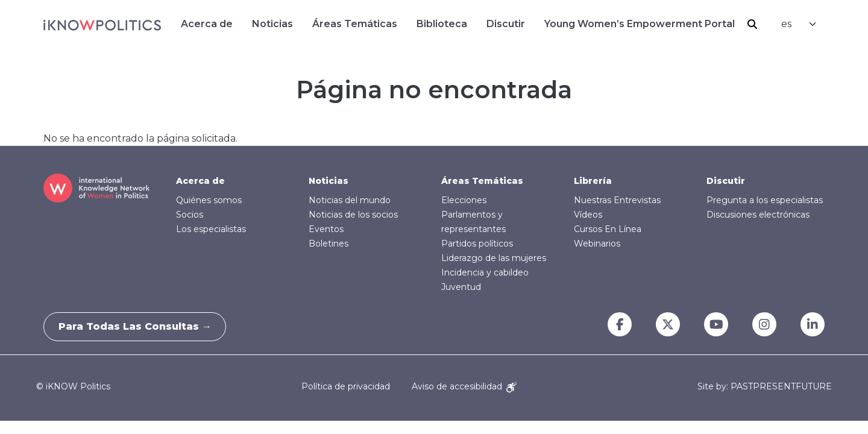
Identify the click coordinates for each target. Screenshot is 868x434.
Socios (190, 215)
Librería (593, 181)
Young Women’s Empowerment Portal (640, 24)
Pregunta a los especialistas (765, 200)
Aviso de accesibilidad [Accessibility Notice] (464, 386)
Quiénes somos (209, 200)
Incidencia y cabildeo (485, 272)
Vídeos (588, 215)
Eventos (326, 229)
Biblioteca (442, 24)
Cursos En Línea (608, 229)
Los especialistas (211, 229)
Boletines (329, 244)
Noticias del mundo (350, 200)
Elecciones (464, 200)
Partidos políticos (477, 244)
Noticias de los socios (353, 215)
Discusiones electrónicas (758, 215)
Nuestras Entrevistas (617, 200)
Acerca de (207, 24)
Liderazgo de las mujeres (494, 258)
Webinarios (597, 244)
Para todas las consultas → (139, 326)
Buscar (752, 24)
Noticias (272, 24)
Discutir (506, 24)
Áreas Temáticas (355, 24)
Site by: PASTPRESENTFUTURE (765, 387)
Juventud (461, 287)
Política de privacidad (346, 386)
